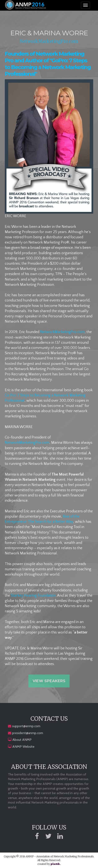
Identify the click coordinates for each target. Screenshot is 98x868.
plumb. (56, 864)
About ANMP (22, 740)
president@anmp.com (28, 733)
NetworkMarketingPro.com (49, 42)
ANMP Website (23, 747)
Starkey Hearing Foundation (33, 596)
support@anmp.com (26, 726)
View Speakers (49, 682)
